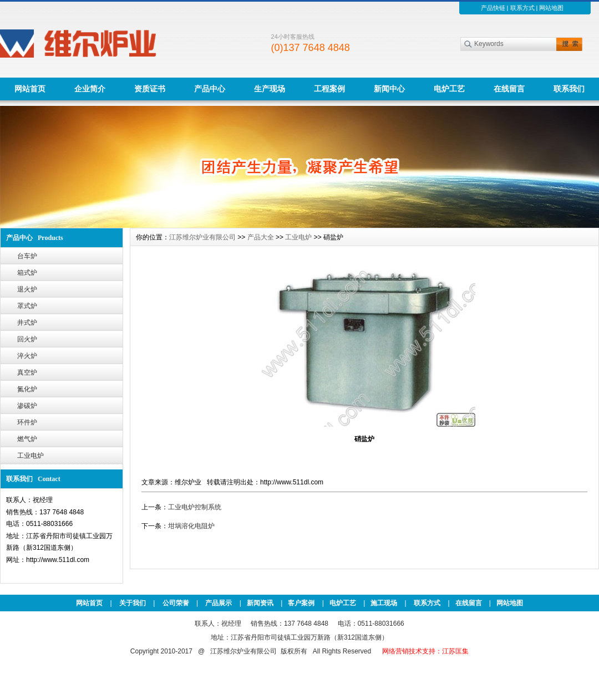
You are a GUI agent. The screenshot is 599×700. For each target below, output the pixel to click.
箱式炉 (27, 273)
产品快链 (493, 8)
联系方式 (522, 8)
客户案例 (301, 603)
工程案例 (329, 89)
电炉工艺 (449, 89)
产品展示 (219, 603)
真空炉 (27, 372)
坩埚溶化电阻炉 (191, 526)
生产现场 (270, 89)
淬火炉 (27, 356)
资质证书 (150, 89)
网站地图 (551, 8)
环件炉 (27, 422)
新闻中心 (389, 89)
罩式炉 (27, 306)
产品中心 (210, 89)
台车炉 (27, 256)
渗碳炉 (27, 406)
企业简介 (90, 89)
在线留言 (509, 89)
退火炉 (27, 289)
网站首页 (30, 89)
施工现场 (384, 603)
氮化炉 (27, 389)
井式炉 (27, 323)
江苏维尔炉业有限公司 (202, 237)
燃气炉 (27, 439)
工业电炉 (31, 456)
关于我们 (133, 603)
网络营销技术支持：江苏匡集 (425, 651)
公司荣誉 (176, 603)
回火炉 (27, 339)
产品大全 (261, 237)
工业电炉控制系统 (195, 507)
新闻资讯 (260, 603)
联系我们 (569, 89)
